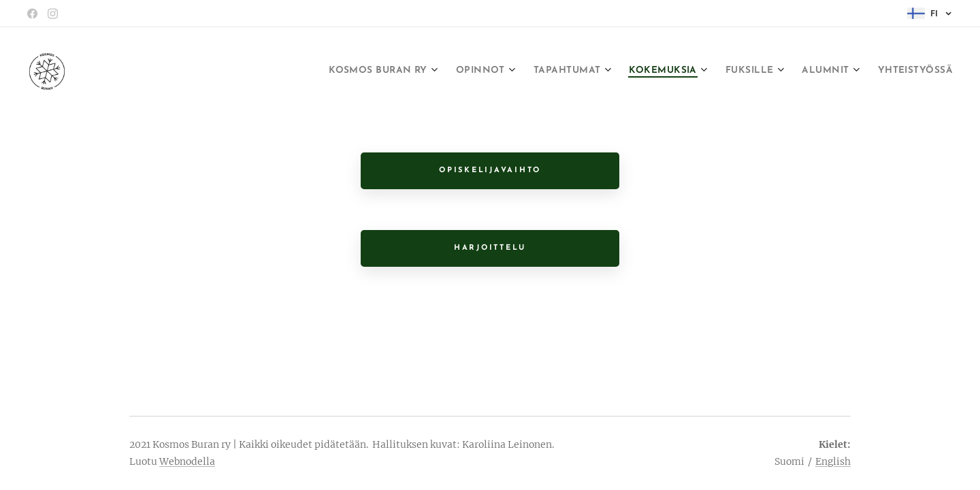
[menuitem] (318, 71)
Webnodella (187, 461)
